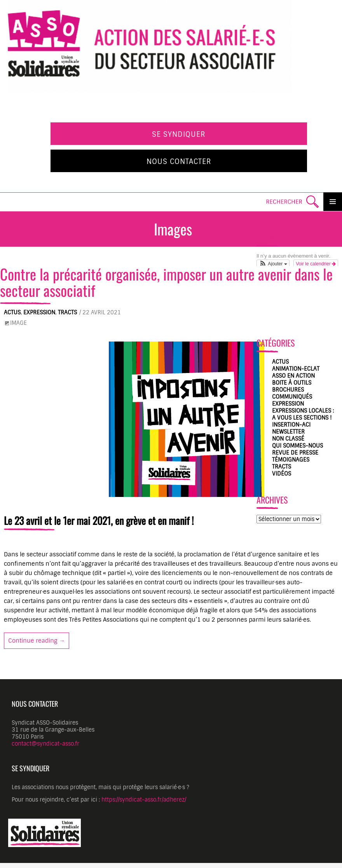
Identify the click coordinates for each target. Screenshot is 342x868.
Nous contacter (179, 162)
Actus (12, 312)
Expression (39, 312)
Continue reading (39, 640)
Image (18, 323)
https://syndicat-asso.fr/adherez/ (144, 800)
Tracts (67, 312)
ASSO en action (293, 376)
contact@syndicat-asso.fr (45, 744)
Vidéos (282, 474)
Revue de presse (295, 453)
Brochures (288, 390)
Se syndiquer (179, 134)
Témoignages (291, 460)
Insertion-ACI (291, 425)
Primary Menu (333, 202)
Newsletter (288, 432)
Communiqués (292, 397)
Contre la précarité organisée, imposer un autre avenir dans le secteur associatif (166, 282)
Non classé (288, 439)
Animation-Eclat (296, 369)
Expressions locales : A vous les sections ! (303, 414)
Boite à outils (292, 383)
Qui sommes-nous (298, 446)
